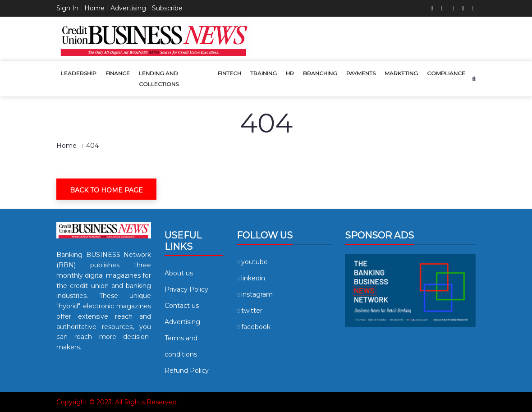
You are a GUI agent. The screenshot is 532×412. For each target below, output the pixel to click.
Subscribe (167, 8)
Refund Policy (187, 371)
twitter (250, 311)
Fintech (229, 73)
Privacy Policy (186, 289)
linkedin (251, 278)
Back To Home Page (106, 190)
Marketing (401, 73)
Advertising (128, 8)
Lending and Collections (159, 79)
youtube (252, 262)
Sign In (67, 8)
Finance (118, 73)
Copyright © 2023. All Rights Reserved (117, 402)
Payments (361, 73)
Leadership (79, 73)
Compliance (446, 73)
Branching (320, 73)
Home (94, 8)
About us (179, 273)
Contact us (182, 306)
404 (92, 146)
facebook (254, 327)
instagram (255, 294)
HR (290, 73)
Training (264, 73)
